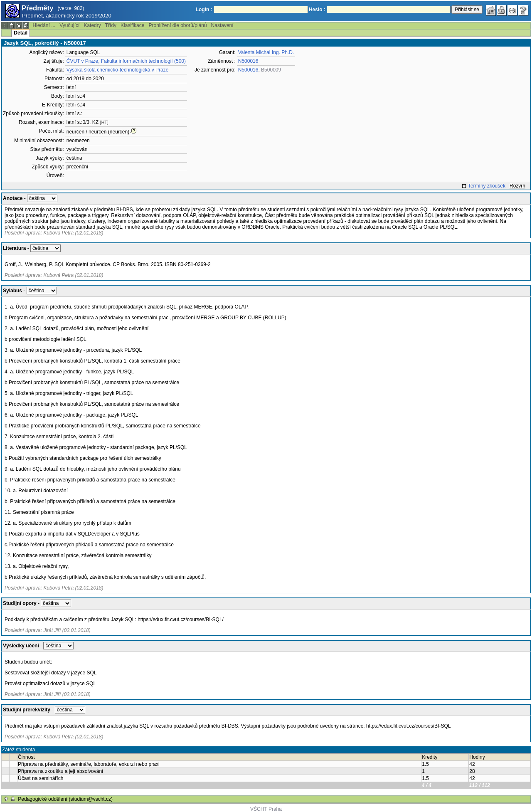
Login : (204, 10)
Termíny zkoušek (487, 186)
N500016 (248, 61)
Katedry (92, 25)
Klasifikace (132, 25)
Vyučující (69, 25)
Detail (21, 33)
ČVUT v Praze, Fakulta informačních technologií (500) (126, 61)
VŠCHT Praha (266, 809)
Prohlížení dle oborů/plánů (177, 25)
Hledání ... (44, 25)
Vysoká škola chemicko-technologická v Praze (118, 70)
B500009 (271, 70)
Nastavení (222, 25)
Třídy (111, 25)
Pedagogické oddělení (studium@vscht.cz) (65, 799)
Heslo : (317, 10)
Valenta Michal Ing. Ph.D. (266, 52)
